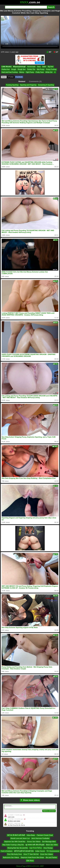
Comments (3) (35, 81)
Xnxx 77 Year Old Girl (31, 854)
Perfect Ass (6, 69)
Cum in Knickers (7, 851)
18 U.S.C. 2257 (38, 866)
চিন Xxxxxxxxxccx (53, 851)
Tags (24, 866)
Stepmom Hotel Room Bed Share (32, 857)
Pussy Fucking (51, 69)
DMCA (29, 866)
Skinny (22, 72)
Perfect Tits (31, 69)
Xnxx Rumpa (48, 848)
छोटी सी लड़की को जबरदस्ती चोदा (24, 851)
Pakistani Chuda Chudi (45, 835)
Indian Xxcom (40, 851)
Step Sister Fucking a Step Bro (13, 845)
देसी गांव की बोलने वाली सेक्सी (16, 835)
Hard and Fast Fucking (10, 72)
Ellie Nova (30, 861)
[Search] (26, 7)
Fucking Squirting (12, 85)
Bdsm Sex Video (52, 845)
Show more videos (30, 800)
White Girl (49, 72)
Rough (14, 69)
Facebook (19, 77)
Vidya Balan (31, 835)
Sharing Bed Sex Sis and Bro (18, 848)
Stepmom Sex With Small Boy (15, 841)
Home (19, 866)
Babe (44, 67)
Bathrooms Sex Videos (11, 857)
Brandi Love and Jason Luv (20, 838)
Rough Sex (22, 69)
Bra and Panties (51, 857)
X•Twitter (11, 77)
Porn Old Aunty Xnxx (15, 854)
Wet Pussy (41, 69)
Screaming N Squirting (46, 85)
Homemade (31, 67)
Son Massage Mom (49, 841)
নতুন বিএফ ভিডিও (36, 848)
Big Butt (51, 67)
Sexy (39, 67)
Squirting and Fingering (28, 85)
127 (56, 52)
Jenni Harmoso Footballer (40, 838)
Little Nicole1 (7, 67)
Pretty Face (40, 72)
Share (4, 77)
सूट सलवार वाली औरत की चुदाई (35, 845)
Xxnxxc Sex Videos (34, 841)
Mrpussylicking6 (19, 67)
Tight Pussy (30, 72)
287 (49, 52)
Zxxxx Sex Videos (47, 854)
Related (22, 81)
